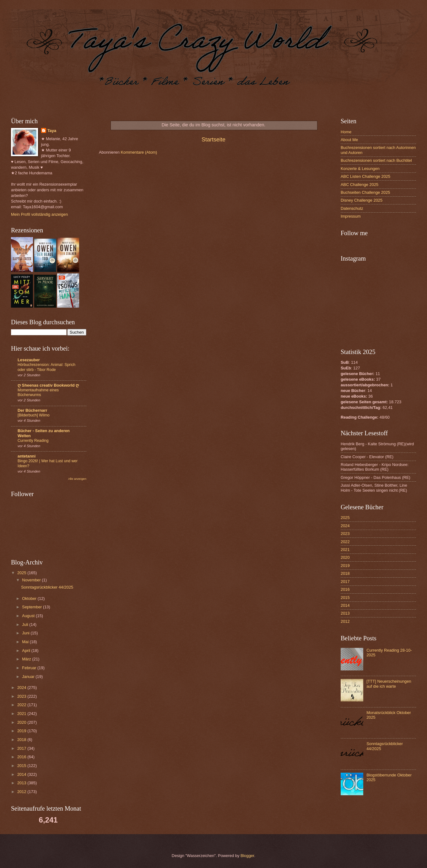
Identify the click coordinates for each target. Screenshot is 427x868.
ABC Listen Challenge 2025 (365, 176)
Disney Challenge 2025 (362, 200)
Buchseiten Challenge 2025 (365, 192)
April (27, 651)
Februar (30, 668)
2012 (22, 792)
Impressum (351, 216)
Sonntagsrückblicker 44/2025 (47, 587)
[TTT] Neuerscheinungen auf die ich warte (389, 684)
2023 (22, 696)
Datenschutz (352, 208)
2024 (22, 688)
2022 (22, 705)
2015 (22, 766)
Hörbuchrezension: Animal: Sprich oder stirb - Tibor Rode (46, 367)
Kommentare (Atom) (139, 152)
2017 (22, 748)
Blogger (247, 856)
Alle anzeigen (77, 479)
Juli (26, 625)
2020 (22, 722)
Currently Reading (33, 441)
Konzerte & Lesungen (360, 169)
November (32, 580)
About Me (349, 140)
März (27, 659)
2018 (22, 740)
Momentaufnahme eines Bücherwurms (38, 393)
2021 (22, 714)
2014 (22, 774)
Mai (26, 642)
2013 (22, 783)
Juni (26, 633)
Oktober (30, 598)
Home (346, 132)
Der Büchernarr (32, 410)
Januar (29, 677)
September (32, 607)
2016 (22, 757)
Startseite (213, 140)
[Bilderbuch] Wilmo (34, 415)
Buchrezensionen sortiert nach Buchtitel (376, 160)
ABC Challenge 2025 (359, 185)
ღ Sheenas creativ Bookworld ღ (48, 385)
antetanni (27, 456)
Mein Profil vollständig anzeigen (39, 214)
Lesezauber (29, 360)
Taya (52, 131)
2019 (22, 731)
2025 (22, 573)
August (29, 616)
